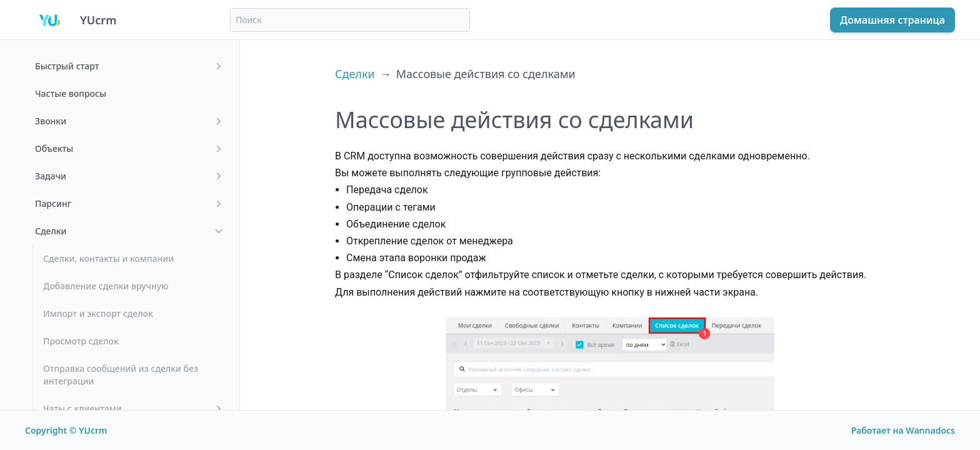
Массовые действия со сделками (486, 74)
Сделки (355, 74)
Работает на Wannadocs (903, 430)
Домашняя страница (892, 20)
